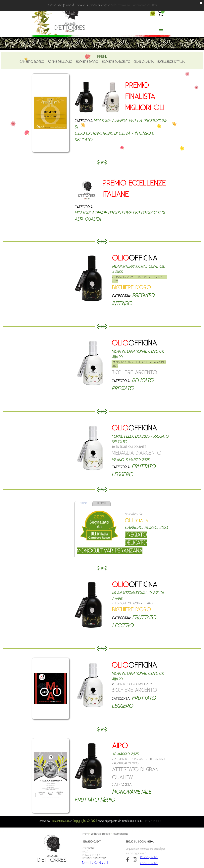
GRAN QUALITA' (144, 62)
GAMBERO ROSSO (32, 62)
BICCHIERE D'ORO (87, 62)
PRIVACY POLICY (153, 821)
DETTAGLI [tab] (101, 503)
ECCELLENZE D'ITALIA (171, 62)
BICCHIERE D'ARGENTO (116, 62)
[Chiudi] (201, 3)
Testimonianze (120, 834)
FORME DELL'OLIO (60, 62)
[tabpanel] (102, 60)
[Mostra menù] (161, 31)
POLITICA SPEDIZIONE (94, 858)
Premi (85, 834)
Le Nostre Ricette (100, 834)
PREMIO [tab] (83, 503)
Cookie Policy (149, 863)
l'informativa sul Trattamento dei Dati (134, 5)
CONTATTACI (89, 848)
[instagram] (135, 860)
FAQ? (85, 852)
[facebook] (128, 860)
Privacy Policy (149, 857)
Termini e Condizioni (95, 863)
